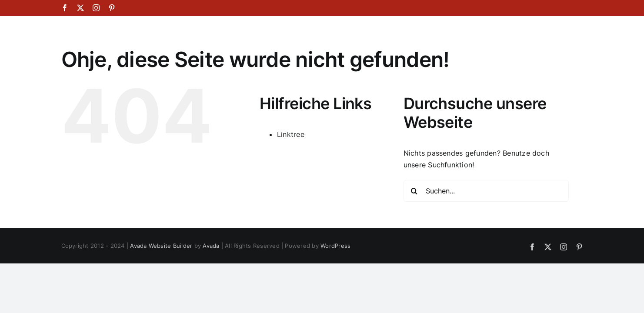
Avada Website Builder (161, 246)
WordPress (335, 246)
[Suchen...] (486, 191)
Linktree (291, 134)
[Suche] (414, 191)
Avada (211, 246)
